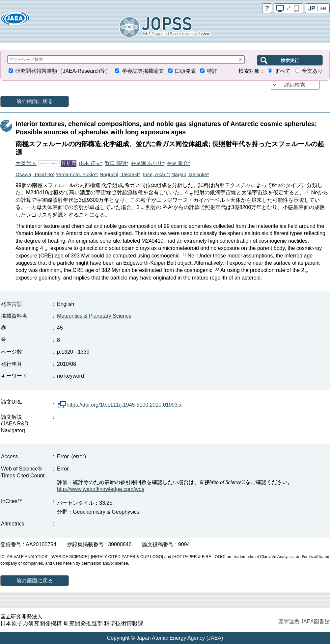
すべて (283, 71)
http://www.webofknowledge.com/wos (101, 489)
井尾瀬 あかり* (148, 163)
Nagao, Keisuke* (190, 174)
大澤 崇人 (26, 163)
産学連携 (289, 621)
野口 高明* (117, 163)
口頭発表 (185, 71)
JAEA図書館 (315, 621)
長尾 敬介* (179, 163)
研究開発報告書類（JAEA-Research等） (63, 71)
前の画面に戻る (35, 101)
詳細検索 (295, 85)
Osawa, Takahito (34, 174)
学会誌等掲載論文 (143, 71)
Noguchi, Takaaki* (120, 174)
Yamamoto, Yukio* (76, 174)
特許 (212, 71)
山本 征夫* (91, 163)
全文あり (312, 71)
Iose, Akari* (156, 174)
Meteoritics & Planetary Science (94, 316)
